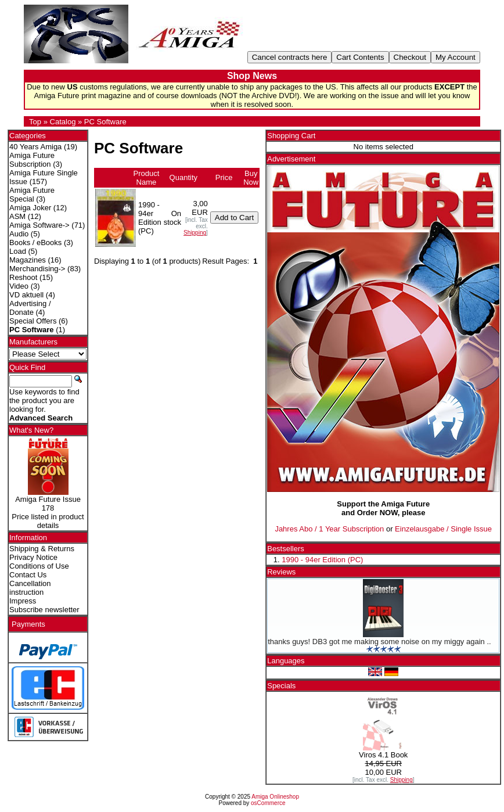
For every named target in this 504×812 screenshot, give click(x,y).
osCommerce (268, 803)
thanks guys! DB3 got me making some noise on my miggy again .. (379, 642)
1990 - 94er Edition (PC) (322, 560)
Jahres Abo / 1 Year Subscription (329, 529)
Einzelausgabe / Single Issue (443, 529)
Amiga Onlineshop (275, 797)
